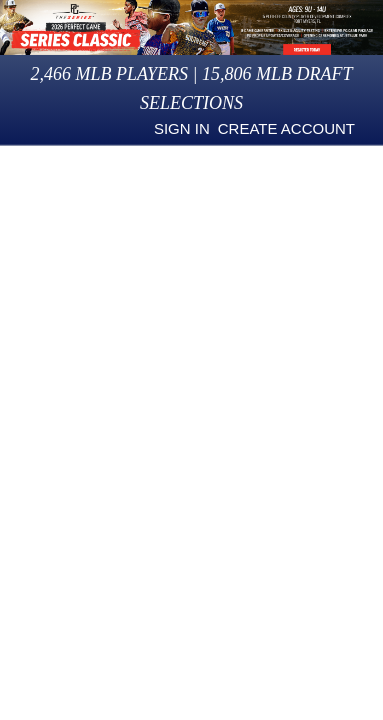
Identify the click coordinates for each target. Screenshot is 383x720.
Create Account (286, 128)
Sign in (182, 128)
